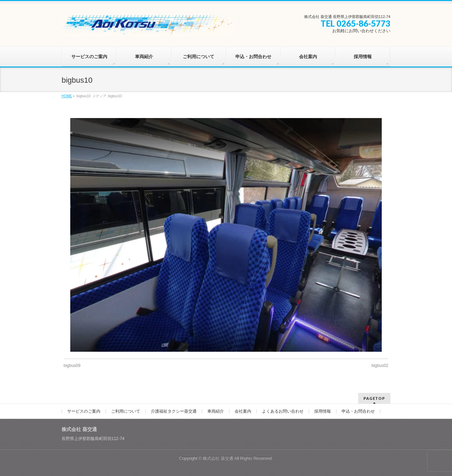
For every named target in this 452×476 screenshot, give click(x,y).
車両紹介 (216, 411)
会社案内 (243, 411)
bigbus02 (380, 366)
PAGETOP (374, 398)
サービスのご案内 (84, 411)
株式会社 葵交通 (218, 458)
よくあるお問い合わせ (283, 411)
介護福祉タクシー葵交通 (174, 411)
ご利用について (126, 411)
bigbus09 (72, 366)
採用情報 (323, 411)
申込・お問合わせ (358, 411)
